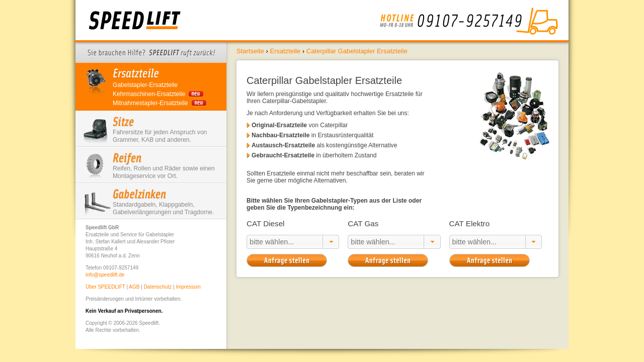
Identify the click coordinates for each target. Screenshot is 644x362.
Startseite (250, 51)
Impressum (188, 287)
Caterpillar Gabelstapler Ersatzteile (357, 51)
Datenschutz (158, 287)
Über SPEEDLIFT (105, 287)
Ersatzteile (285, 51)
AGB (134, 287)
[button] (331, 242)
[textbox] (285, 242)
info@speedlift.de (105, 275)
